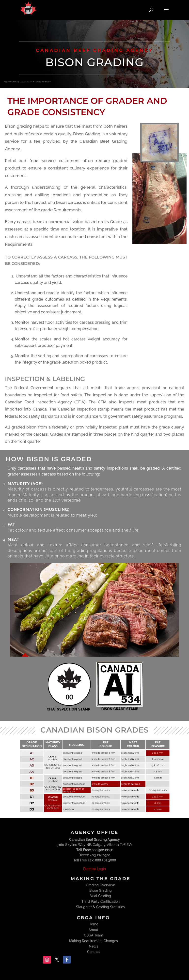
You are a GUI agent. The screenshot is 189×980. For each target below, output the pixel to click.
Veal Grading (101, 896)
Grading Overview (100, 885)
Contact (94, 952)
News (94, 946)
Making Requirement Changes (94, 941)
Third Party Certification (101, 902)
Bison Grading (101, 890)
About (93, 930)
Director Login (94, 869)
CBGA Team (94, 935)
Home (93, 924)
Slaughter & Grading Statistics (100, 907)
